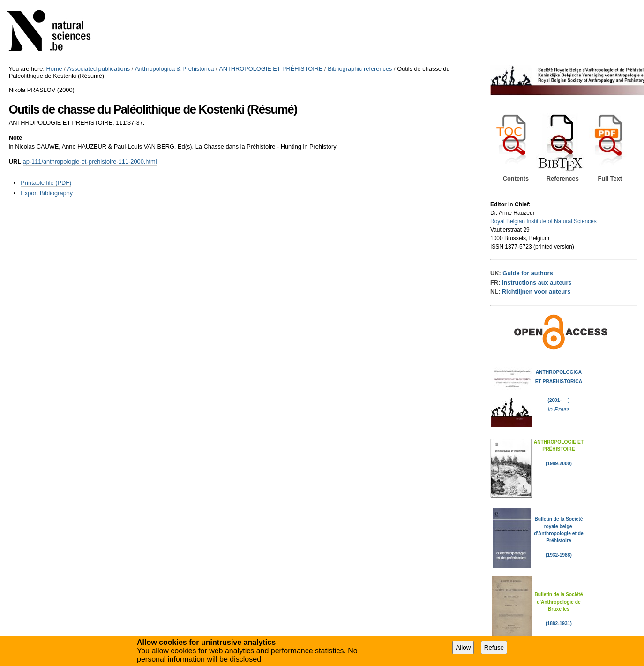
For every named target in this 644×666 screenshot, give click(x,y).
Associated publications (98, 69)
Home (54, 69)
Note (15, 138)
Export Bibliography (47, 193)
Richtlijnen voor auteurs (536, 291)
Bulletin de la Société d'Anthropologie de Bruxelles (558, 602)
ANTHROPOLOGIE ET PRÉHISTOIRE (271, 69)
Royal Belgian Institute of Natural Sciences (543, 221)
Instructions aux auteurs (537, 283)
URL (15, 162)
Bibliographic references (360, 69)
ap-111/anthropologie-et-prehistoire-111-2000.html (90, 162)
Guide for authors (528, 273)
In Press (558, 409)
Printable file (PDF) (46, 183)
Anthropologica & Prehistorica (175, 69)
